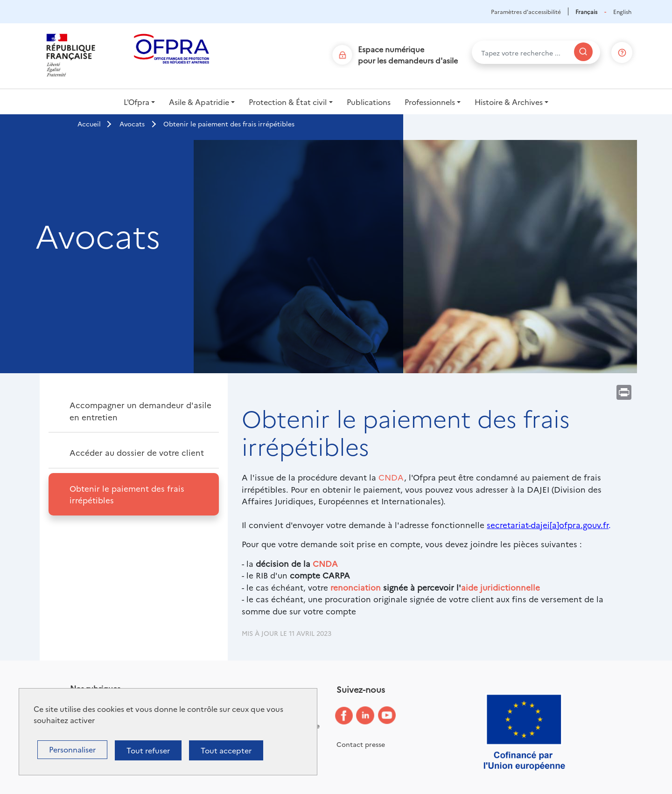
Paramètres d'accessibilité (526, 11)
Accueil (89, 124)
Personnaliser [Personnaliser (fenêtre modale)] (72, 749)
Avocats (132, 124)
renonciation (356, 587)
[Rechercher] (583, 52)
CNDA (391, 477)
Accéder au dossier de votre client (137, 452)
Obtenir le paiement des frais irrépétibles (127, 494)
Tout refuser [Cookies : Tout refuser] (148, 750)
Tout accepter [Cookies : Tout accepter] (226, 750)
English (622, 11)
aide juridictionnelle (500, 587)
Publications (369, 102)
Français (586, 11)
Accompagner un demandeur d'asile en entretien (140, 411)
